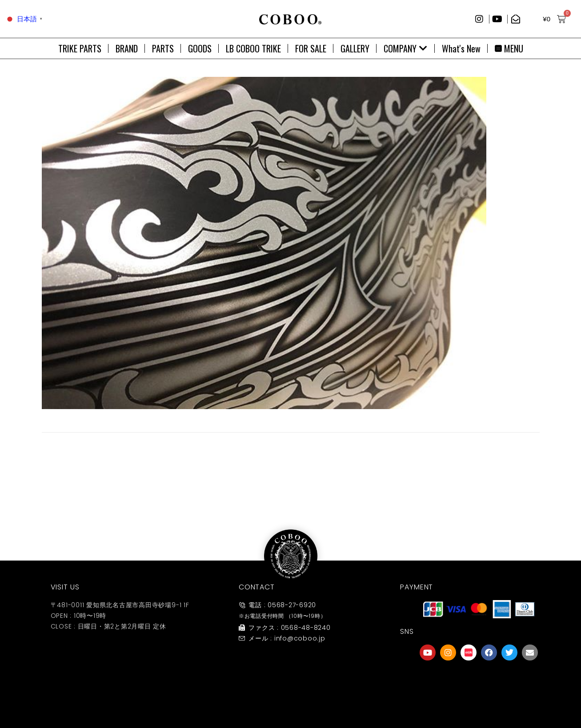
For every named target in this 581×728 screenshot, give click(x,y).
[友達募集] (479, 680)
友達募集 (479, 698)
